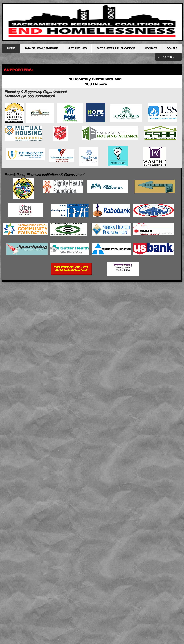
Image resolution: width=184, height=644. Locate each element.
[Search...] (168, 57)
